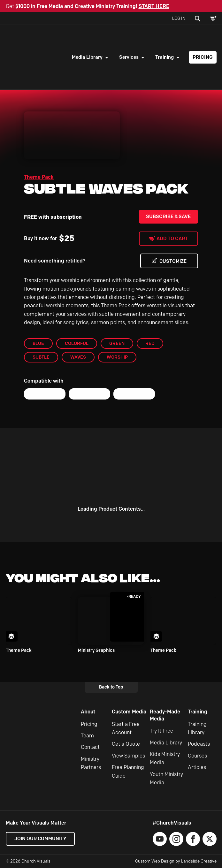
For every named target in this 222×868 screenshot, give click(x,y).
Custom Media (129, 712)
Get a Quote (126, 744)
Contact (90, 747)
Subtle (41, 357)
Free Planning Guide (128, 771)
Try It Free (161, 731)
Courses (197, 756)
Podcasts (199, 744)
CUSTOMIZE (172, 261)
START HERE (154, 6)
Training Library (197, 728)
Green (117, 343)
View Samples (128, 756)
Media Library (87, 57)
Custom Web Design (155, 861)
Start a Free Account (126, 728)
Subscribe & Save (168, 217)
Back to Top (111, 687)
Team (87, 736)
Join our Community (41, 839)
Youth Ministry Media (166, 778)
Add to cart (172, 239)
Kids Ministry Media (165, 758)
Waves (78, 357)
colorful (77, 343)
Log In (179, 18)
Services (129, 57)
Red (150, 343)
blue (38, 343)
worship (117, 357)
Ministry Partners (91, 763)
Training (165, 57)
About (88, 712)
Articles (197, 767)
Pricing (203, 57)
